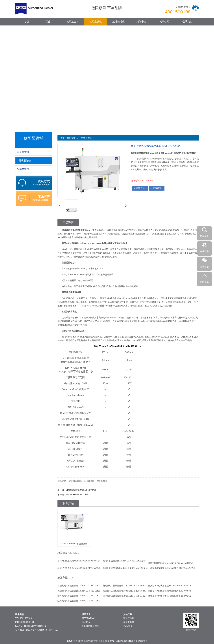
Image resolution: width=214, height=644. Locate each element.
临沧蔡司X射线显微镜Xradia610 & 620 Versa (124, 596)
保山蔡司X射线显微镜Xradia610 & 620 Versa (79, 591)
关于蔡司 (164, 22)
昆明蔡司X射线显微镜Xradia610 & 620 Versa (79, 586)
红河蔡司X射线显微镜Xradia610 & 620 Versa (79, 601)
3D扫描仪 (128, 626)
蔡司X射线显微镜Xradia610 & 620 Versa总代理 (173, 568)
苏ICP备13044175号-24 (127, 641)
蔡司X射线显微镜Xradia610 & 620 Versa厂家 (79, 561)
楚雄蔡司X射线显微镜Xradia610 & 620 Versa (169, 596)
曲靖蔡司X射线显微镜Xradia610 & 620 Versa (124, 586)
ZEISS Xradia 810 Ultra (77, 494)
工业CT (50, 22)
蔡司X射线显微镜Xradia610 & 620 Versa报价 (124, 561)
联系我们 (187, 22)
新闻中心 (141, 22)
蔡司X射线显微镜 (75, 481)
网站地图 (143, 641)
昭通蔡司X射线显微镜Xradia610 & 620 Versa (124, 591)
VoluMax (86, 622)
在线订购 (140, 188)
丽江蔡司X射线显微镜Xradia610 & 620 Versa (169, 591)
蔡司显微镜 (96, 22)
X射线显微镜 (86, 138)
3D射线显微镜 (102, 481)
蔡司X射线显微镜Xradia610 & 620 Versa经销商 (125, 568)
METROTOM (88, 618)
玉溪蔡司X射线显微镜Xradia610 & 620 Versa (169, 586)
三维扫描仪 (118, 22)
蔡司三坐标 (73, 22)
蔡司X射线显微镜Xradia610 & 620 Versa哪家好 (171, 563)
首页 (27, 22)
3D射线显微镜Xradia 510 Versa (81, 490)
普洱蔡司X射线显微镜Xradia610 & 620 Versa (79, 596)
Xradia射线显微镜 (90, 626)
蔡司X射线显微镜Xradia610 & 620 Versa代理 (79, 568)
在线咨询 (157, 188)
